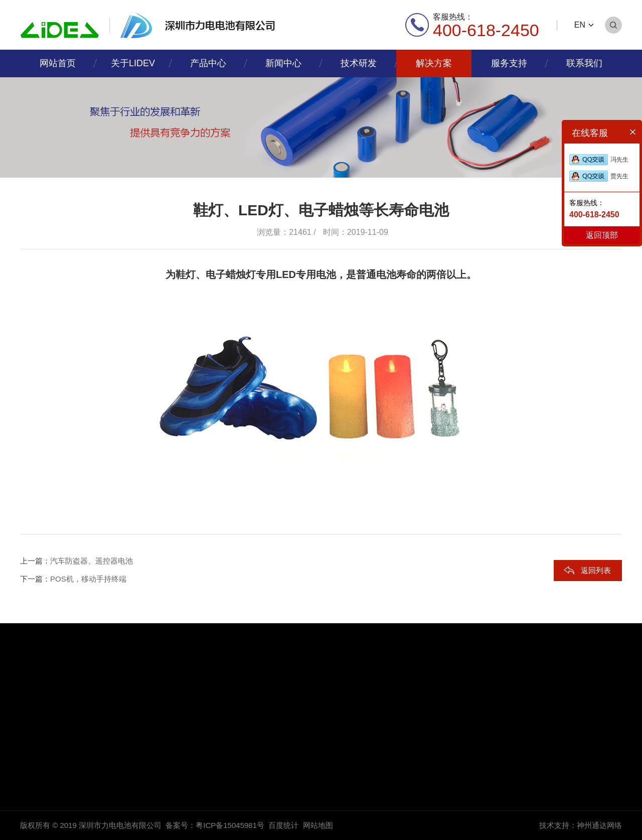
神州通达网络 (599, 825)
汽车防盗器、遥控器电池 (92, 561)
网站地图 (318, 825)
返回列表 (596, 570)
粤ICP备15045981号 (230, 825)
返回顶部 (602, 235)
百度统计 (283, 825)
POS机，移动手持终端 (88, 579)
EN (580, 25)
